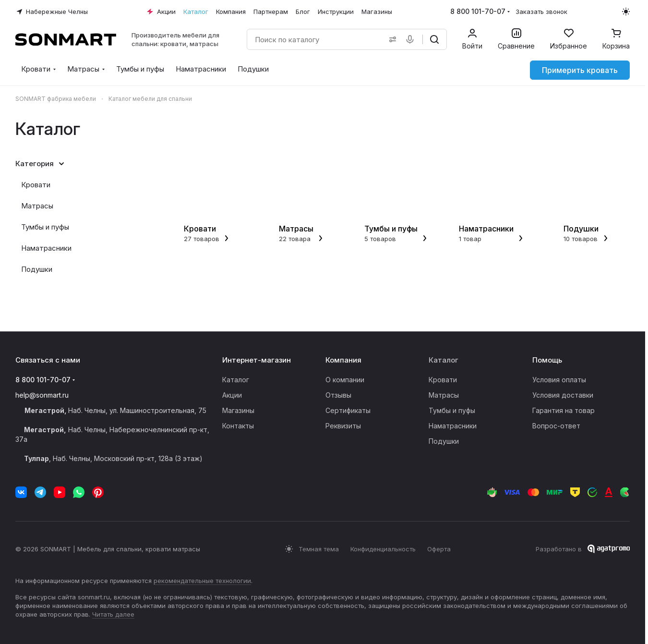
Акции (232, 395)
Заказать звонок (541, 12)
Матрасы (37, 206)
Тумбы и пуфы (45, 227)
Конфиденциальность (383, 549)
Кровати (36, 185)
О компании (345, 380)
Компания (343, 360)
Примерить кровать (580, 70)
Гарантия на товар (564, 410)
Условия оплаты (559, 380)
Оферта (439, 549)
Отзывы (338, 395)
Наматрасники (46, 248)
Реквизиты (343, 426)
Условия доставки (563, 395)
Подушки (37, 269)
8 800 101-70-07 (478, 11)
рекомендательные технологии (202, 581)
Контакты (238, 426)
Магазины (238, 410)
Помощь (547, 360)
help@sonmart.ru (42, 395)
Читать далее (113, 614)
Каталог (236, 380)
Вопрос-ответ (556, 426)
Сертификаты (348, 410)
